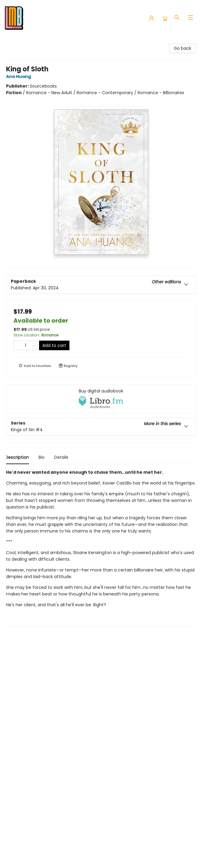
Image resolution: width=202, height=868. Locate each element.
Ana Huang (19, 76)
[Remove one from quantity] (18, 345)
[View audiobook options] (101, 399)
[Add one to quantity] (34, 345)
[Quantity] (26, 345)
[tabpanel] (101, 548)
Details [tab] (62, 457)
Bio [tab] (42, 457)
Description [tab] (18, 457)
